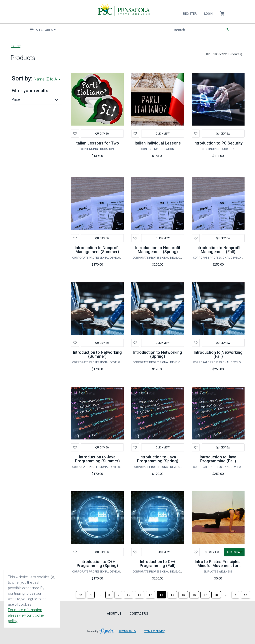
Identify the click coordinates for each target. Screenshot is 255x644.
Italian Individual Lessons (158, 143)
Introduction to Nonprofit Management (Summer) (97, 250)
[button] (36, 99)
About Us (114, 614)
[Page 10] (128, 595)
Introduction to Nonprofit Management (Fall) (218, 250)
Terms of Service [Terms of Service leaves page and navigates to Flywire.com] (155, 631)
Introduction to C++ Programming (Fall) (158, 564)
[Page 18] (216, 595)
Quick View (102, 133)
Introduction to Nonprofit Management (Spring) (158, 250)
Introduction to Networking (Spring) (158, 354)
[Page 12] (150, 595)
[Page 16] (194, 595)
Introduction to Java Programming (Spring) (158, 459)
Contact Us (139, 614)
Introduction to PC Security (218, 143)
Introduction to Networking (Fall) (218, 354)
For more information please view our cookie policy (26, 615)
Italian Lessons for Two (97, 143)
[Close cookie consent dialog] (53, 577)
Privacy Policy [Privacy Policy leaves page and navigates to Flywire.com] (127, 631)
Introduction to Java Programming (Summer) (97, 459)
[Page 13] (161, 595)
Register (190, 14)
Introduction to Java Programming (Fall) (218, 459)
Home (16, 46)
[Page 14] (172, 595)
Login (208, 14)
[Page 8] (109, 595)
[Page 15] (183, 595)
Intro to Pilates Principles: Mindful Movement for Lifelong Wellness (218, 566)
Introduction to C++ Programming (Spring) (97, 564)
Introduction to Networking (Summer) (97, 354)
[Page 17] (205, 595)
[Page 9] (118, 595)
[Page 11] (139, 595)
